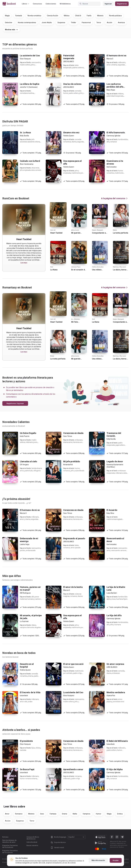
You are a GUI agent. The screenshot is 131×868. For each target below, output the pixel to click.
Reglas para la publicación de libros (116, 862)
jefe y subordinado (77, 471)
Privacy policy (65, 859)
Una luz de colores (72, 84)
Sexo (42, 814)
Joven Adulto (47, 23)
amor (120, 699)
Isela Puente (25, 436)
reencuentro (36, 62)
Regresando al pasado (74, 538)
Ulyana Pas (111, 696)
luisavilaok (24, 696)
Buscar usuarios (32, 845)
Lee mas (24, 263)
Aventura (121, 23)
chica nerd (35, 168)
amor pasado (76, 548)
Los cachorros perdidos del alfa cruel (115, 87)
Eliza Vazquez (25, 59)
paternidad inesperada (115, 96)
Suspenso (20, 821)
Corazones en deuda (73, 433)
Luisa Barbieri (112, 593)
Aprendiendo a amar (73, 769)
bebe (77, 545)
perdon (23, 550)
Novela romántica (34, 16)
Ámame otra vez (71, 133)
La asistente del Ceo (30, 56)
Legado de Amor (115, 461)
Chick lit (78, 16)
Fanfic (89, 16)
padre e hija (76, 779)
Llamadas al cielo (29, 461)
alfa (108, 142)
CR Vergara (24, 465)
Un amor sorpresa (115, 664)
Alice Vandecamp (27, 164)
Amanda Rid (68, 465)
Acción (109, 23)
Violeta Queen (69, 136)
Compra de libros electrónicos (33, 838)
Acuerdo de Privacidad (121, 859)
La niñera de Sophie (30, 84)
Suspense (61, 23)
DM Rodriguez (25, 593)
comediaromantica (27, 93)
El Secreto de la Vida (30, 692)
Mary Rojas (111, 90)
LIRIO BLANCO (69, 61)
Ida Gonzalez (112, 167)
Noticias (5, 837)
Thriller (73, 23)
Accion (8, 821)
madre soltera (25, 65)
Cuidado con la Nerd (30, 161)
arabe (30, 702)
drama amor (68, 442)
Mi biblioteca (65, 4)
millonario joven (32, 442)
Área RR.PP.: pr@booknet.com (88, 862)
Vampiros (86, 814)
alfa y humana (116, 625)
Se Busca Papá (27, 769)
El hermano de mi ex (116, 56)
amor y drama (112, 65)
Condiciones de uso (101, 859)
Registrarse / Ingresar (15, 403)
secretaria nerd (118, 702)
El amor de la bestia (73, 587)
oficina (38, 748)
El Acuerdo (112, 510)
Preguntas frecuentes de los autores (10, 852)
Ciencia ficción (53, 16)
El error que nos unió (73, 664)
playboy (109, 702)
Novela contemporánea (27, 23)
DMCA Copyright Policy (82, 859)
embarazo (79, 440)
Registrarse (122, 4)
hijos (33, 748)
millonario (122, 62)
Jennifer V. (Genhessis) (29, 87)
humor (77, 468)
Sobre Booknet (32, 842)
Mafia (75, 814)
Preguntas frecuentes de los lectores (10, 846)
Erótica (120, 814)
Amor (7, 814)
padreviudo (29, 471)
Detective (9, 23)
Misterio (100, 16)
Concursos (37, 4)
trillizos (121, 94)
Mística (67, 16)
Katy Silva (110, 513)
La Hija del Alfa (114, 615)
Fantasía (19, 16)
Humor (99, 814)
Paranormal (86, 23)
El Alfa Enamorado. (116, 133)
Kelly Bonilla (24, 136)
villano (34, 625)
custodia (23, 750)
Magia (7, 16)
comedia (121, 671)
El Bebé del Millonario (117, 741)
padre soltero (74, 93)
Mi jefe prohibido (72, 461)
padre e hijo (77, 673)
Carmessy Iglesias (113, 136)
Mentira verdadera (116, 692)
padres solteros (78, 68)
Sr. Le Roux (25, 133)
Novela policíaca (115, 16)
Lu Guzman (24, 621)
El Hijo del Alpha (115, 769)
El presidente (26, 741)
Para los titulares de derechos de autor (9, 841)
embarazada (31, 550)
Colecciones (51, 4)
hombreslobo (123, 139)
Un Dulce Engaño (28, 433)
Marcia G (110, 59)
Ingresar (108, 4)
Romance (19, 814)
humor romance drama (28, 779)
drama (74, 142)
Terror (99, 23)
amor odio (24, 702)
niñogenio (37, 471)
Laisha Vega (25, 544)
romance (114, 142)
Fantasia (53, 814)
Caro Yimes (68, 436)
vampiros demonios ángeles (30, 627)
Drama (65, 814)
